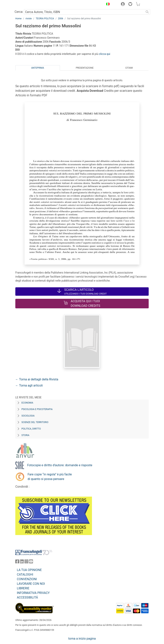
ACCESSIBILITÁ (27, 597)
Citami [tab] (129, 68)
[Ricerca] (147, 12)
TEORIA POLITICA (45, 19)
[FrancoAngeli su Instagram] (26, 562)
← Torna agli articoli (29, 385)
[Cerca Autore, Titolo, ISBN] (84, 12)
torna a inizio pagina (82, 639)
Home (18, 19)
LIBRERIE (23, 588)
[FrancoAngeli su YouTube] (31, 562)
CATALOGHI (25, 575)
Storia (25, 435)
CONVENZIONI (27, 579)
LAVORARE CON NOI (31, 584)
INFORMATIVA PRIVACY (33, 593)
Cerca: (19, 12)
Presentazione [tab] (85, 68)
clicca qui (105, 54)
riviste (29, 19)
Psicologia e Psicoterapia (37, 409)
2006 (61, 19)
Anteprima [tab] (38, 68)
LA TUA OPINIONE (29, 570)
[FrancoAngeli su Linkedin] (22, 562)
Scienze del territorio (35, 422)
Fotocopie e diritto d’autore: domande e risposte (60, 465)
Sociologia (28, 416)
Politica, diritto (31, 429)
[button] (107, 5)
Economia (27, 403)
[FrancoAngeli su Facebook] (17, 562)
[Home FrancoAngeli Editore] (28, 5)
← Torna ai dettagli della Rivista (37, 379)
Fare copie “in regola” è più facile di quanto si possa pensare (50, 477)
